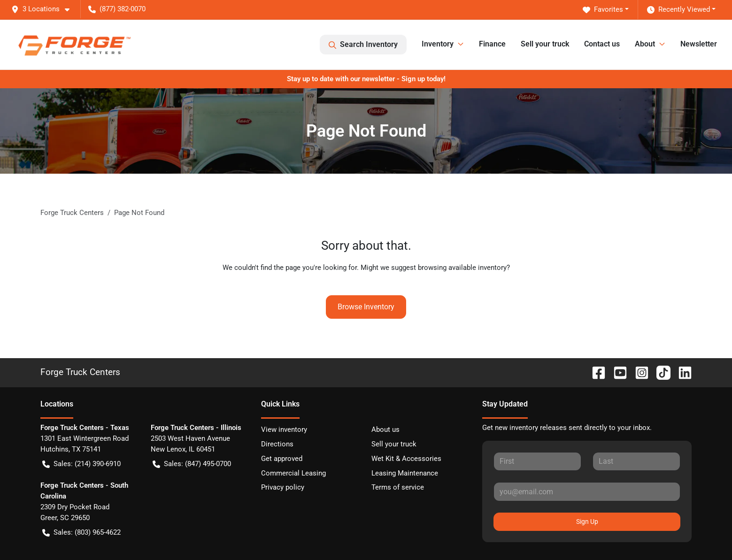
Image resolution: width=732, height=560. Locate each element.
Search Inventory (363, 45)
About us (385, 430)
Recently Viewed (678, 10)
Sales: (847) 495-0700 (192, 464)
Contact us (602, 44)
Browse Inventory (366, 307)
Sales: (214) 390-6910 (81, 464)
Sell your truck (545, 44)
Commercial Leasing (293, 473)
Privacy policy (283, 487)
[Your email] (587, 491)
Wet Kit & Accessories (406, 459)
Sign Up (587, 522)
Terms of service (398, 487)
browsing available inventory (462, 268)
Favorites (603, 10)
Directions (277, 444)
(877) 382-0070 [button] (117, 9)
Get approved (282, 459)
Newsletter (699, 44)
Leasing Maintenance (405, 473)
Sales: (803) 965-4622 (81, 533)
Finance (492, 44)
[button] (44, 9)
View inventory (284, 430)
